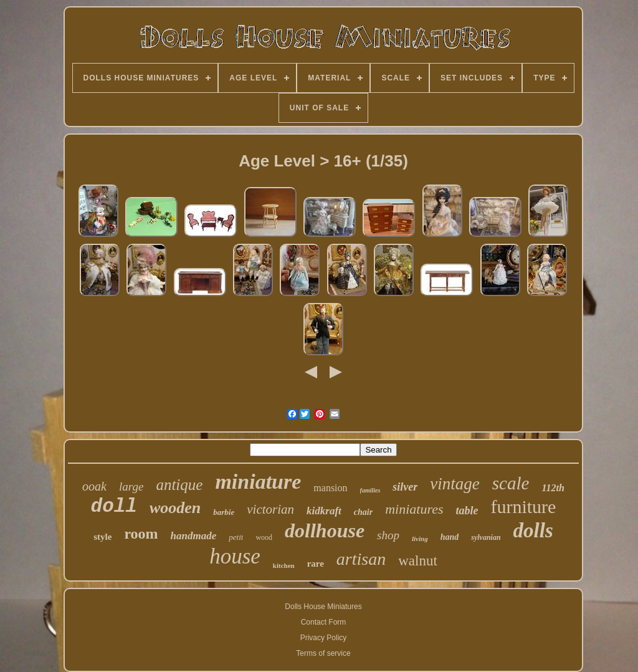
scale (511, 483)
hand (450, 537)
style (102, 537)
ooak (94, 486)
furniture (523, 506)
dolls (533, 530)
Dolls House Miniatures (323, 607)
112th (553, 488)
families (370, 490)
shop (388, 535)
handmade (194, 536)
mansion (330, 488)
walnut (418, 561)
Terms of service (323, 653)
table (467, 511)
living (420, 539)
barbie (224, 512)
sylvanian (486, 537)
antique (179, 485)
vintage (455, 484)
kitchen (284, 565)
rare (316, 564)
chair (363, 512)
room (141, 534)
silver (405, 487)
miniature (258, 482)
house (235, 556)
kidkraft (324, 511)
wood (264, 537)
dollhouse (325, 530)
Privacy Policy (324, 638)
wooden (175, 508)
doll (114, 506)
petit (236, 537)
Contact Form (324, 622)
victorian (270, 509)
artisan (361, 559)
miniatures (414, 509)
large (131, 487)
